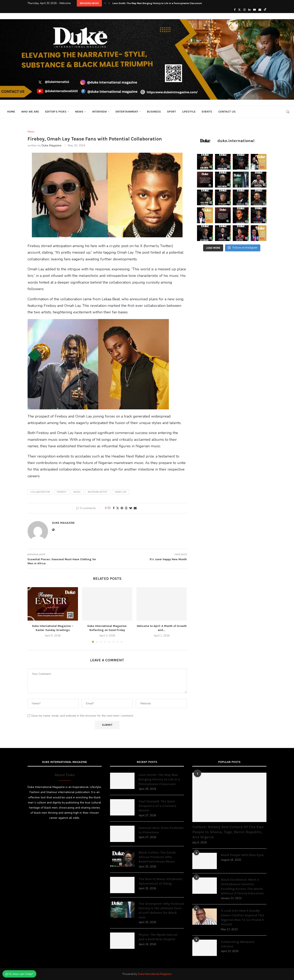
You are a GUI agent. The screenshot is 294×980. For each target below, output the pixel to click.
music (77, 492)
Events (207, 112)
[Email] (260, 10)
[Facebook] (235, 10)
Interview (99, 112)
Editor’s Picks (56, 112)
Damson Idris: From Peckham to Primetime (161, 830)
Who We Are (30, 112)
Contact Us (227, 112)
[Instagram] (244, 10)
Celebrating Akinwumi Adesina (238, 944)
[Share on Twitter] (118, 508)
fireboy (62, 492)
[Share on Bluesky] (131, 508)
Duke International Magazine (155, 974)
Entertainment (127, 112)
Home (11, 112)
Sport (171, 112)
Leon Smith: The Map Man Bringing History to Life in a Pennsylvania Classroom (157, 3)
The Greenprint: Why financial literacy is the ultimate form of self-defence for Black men (161, 910)
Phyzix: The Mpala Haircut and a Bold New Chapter (158, 937)
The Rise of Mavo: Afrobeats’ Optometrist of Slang (161, 881)
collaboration (40, 492)
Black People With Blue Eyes (242, 855)
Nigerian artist (98, 492)
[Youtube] (254, 10)
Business (154, 112)
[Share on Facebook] (114, 508)
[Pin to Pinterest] (122, 508)
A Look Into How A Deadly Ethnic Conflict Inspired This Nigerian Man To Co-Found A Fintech (243, 917)
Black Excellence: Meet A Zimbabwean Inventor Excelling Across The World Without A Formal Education (242, 886)
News (79, 112)
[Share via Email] (135, 508)
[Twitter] (239, 10)
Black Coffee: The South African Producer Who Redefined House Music (157, 857)
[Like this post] (109, 508)
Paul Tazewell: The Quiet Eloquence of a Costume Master (158, 806)
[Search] (288, 112)
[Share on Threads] (126, 508)
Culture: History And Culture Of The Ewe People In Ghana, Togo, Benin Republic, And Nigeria (228, 832)
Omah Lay (121, 492)
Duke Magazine (52, 145)
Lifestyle (189, 112)
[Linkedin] (249, 10)
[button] (105, 3)
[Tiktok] (265, 10)
